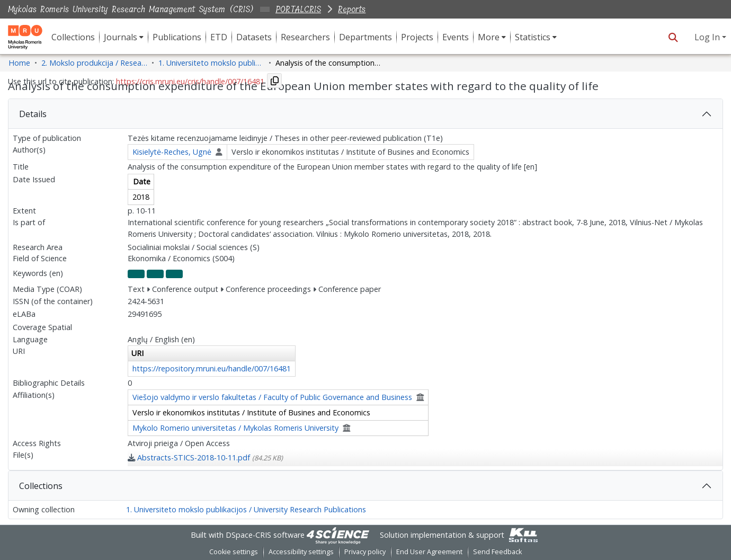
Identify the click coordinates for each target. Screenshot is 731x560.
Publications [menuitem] (177, 37)
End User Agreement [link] (429, 552)
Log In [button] (708, 37)
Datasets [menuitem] (254, 37)
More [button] (489, 37)
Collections (41, 486)
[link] (205, 457)
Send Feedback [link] (497, 552)
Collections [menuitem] (73, 37)
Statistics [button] (533, 37)
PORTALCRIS (298, 9)
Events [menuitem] (456, 37)
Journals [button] (121, 37)
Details (33, 114)
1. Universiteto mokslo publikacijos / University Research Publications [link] (211, 63)
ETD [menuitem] (219, 37)
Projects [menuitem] (417, 37)
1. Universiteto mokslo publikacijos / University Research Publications (246, 509)
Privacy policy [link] (365, 552)
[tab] (365, 114)
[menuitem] (124, 37)
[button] (673, 37)
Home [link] (19, 63)
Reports (352, 9)
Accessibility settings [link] (301, 552)
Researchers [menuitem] (305, 37)
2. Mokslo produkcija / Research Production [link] (94, 63)
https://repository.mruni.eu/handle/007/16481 (212, 368)
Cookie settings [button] (234, 552)
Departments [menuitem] (365, 37)
